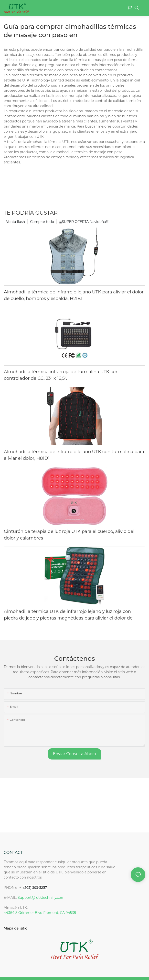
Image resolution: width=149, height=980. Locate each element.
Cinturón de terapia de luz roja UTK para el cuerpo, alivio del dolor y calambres (69, 535)
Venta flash (16, 222)
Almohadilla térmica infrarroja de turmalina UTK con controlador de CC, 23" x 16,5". (61, 375)
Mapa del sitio (16, 928)
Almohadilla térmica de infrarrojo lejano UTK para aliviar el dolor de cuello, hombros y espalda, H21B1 (74, 295)
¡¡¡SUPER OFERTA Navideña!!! (84, 222)
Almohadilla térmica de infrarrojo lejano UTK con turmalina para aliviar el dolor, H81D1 (74, 455)
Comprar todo (42, 222)
